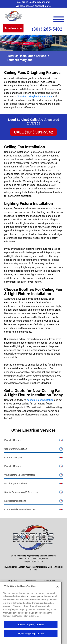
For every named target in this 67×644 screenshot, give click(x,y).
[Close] (57, 587)
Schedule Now (13, 28)
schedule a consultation (40, 400)
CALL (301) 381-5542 (34, 132)
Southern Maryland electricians (35, 97)
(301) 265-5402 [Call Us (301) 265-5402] (47, 29)
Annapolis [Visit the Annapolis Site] (40, 6)
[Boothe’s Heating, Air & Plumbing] (13, 16)
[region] (31, 613)
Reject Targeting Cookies (31, 634)
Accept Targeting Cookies (31, 625)
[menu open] (59, 19)
